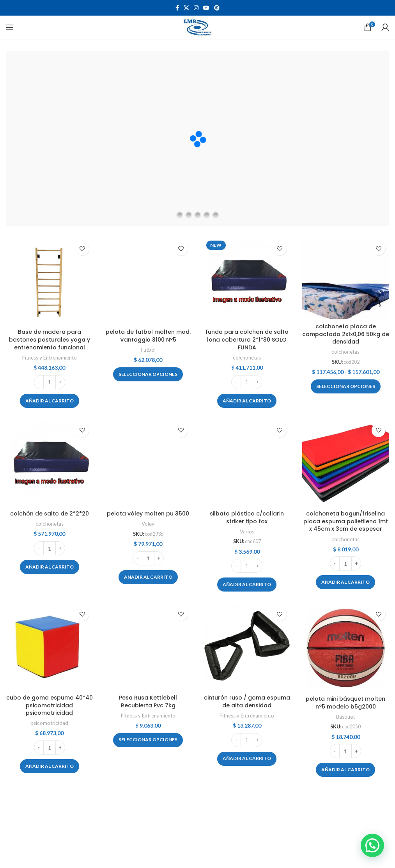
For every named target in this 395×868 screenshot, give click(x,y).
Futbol (148, 350)
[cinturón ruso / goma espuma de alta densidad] (247, 647)
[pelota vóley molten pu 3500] (148, 463)
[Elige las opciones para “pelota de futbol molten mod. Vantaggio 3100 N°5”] (148, 374)
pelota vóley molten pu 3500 (148, 514)
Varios (247, 531)
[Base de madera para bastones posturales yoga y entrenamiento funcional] (49, 281)
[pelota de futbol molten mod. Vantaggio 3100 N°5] (148, 281)
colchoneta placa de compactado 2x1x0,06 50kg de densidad (346, 334)
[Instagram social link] (196, 8)
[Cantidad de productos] (50, 382)
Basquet (345, 717)
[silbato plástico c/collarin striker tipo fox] (247, 463)
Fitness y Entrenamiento (50, 358)
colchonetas (247, 358)
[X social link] (186, 8)
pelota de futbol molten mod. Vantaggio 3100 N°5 (148, 336)
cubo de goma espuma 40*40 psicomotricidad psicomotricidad (50, 705)
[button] (50, 401)
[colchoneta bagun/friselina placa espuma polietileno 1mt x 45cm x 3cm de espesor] (346, 463)
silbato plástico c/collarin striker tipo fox (247, 517)
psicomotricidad (49, 723)
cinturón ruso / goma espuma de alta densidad (247, 701)
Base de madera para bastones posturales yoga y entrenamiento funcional (50, 339)
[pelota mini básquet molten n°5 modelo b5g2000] (346, 647)
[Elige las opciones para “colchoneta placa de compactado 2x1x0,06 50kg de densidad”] (346, 386)
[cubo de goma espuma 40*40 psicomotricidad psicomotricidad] (49, 647)
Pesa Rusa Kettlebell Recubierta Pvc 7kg (148, 701)
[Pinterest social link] (217, 8)
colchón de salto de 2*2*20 (50, 514)
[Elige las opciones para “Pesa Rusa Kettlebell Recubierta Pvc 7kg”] (148, 740)
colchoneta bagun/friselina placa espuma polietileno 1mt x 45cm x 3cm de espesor (346, 521)
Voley (148, 524)
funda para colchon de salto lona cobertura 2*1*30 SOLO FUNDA (247, 339)
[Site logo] (197, 27)
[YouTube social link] (206, 8)
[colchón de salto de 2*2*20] (49, 463)
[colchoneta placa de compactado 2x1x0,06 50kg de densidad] (346, 279)
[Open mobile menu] (10, 27)
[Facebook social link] (177, 8)
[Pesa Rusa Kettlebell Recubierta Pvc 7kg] (148, 647)
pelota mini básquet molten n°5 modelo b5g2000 (345, 703)
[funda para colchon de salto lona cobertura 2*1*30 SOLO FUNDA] (247, 281)
